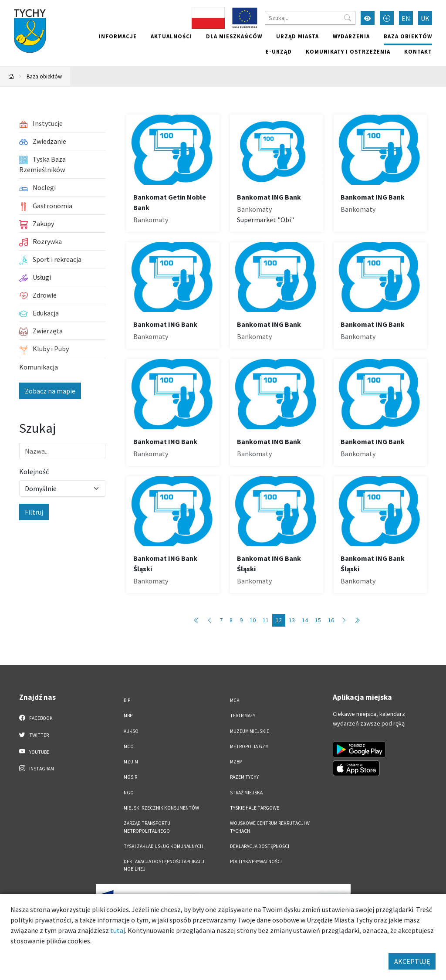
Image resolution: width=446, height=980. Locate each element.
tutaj (118, 930)
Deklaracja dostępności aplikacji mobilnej (165, 865)
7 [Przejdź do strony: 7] (221, 620)
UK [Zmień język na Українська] (425, 18)
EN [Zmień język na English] (406, 18)
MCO (129, 746)
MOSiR (130, 777)
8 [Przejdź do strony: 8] (231, 620)
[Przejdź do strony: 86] (357, 620)
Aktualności (171, 36)
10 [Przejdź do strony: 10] (253, 620)
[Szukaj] (310, 18)
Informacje (118, 36)
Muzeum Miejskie (250, 731)
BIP (127, 700)
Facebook (36, 718)
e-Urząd (279, 51)
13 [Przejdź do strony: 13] (292, 620)
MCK (235, 700)
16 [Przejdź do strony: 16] (331, 620)
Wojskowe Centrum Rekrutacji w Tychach (270, 827)
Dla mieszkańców (234, 36)
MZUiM (131, 762)
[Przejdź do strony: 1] (196, 620)
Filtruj (34, 512)
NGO (129, 793)
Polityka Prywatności (256, 861)
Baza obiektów (408, 36)
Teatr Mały (243, 716)
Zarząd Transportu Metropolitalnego (147, 827)
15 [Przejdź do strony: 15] (318, 620)
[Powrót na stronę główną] (11, 76)
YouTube (34, 752)
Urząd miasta (297, 36)
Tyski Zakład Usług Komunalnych (163, 846)
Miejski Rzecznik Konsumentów (161, 808)
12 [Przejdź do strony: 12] (279, 620)
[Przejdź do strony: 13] (344, 620)
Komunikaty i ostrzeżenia (348, 51)
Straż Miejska (246, 793)
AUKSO (131, 731)
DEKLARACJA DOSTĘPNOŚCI (260, 846)
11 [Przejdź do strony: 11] (266, 620)
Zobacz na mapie (50, 391)
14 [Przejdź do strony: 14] (305, 620)
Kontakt (418, 51)
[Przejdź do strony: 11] (209, 620)
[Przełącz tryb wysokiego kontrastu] (368, 18)
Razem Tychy (244, 777)
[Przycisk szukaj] (348, 18)
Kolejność (34, 471)
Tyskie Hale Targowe (255, 808)
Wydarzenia (351, 36)
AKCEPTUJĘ (412, 961)
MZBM (236, 762)
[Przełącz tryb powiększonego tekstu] (387, 18)
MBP (128, 716)
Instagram (37, 768)
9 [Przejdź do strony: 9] (241, 620)
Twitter (34, 735)
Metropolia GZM (249, 746)
